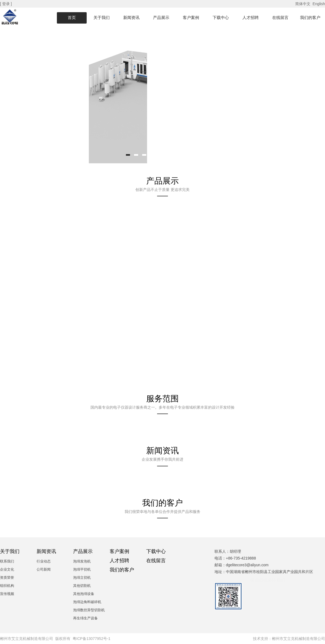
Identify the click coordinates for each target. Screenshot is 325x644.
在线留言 (280, 17)
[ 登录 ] (6, 4)
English (319, 4)
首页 (72, 17)
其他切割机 (82, 586)
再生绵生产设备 (85, 618)
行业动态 (44, 561)
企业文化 (7, 569)
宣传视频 (7, 594)
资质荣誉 (7, 578)
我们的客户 (310, 17)
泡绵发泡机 (82, 561)
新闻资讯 (131, 17)
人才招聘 (251, 17)
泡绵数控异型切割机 (89, 610)
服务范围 (162, 399)
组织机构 (7, 586)
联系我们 (7, 561)
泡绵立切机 (82, 578)
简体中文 (303, 4)
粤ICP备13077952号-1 (92, 639)
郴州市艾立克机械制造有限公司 (298, 639)
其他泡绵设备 (84, 594)
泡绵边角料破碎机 (87, 602)
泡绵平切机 (82, 569)
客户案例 (191, 17)
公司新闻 (44, 569)
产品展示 (161, 17)
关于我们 (102, 17)
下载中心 (221, 17)
